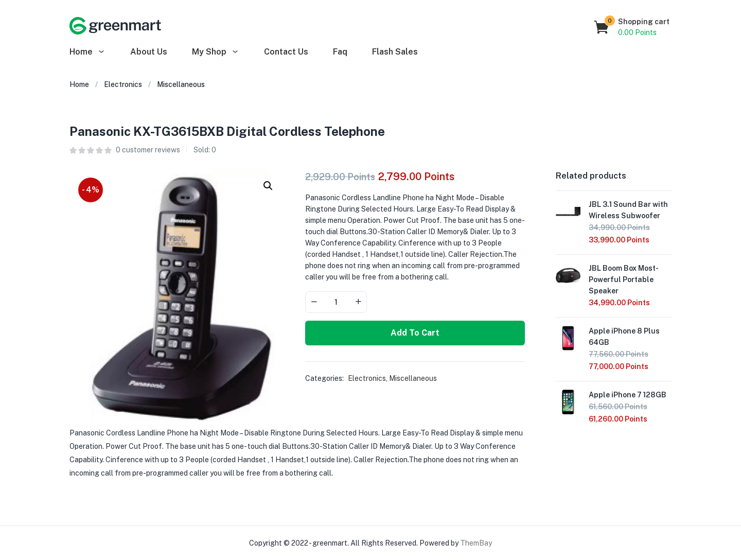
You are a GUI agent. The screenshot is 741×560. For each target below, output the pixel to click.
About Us (149, 52)
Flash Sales (395, 52)
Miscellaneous (181, 84)
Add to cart (415, 333)
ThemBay (476, 543)
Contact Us (286, 52)
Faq (340, 52)
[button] (632, 27)
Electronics (123, 84)
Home (87, 52)
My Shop (216, 52)
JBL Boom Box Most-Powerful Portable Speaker (624, 279)
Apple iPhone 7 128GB (628, 395)
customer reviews (148, 150)
